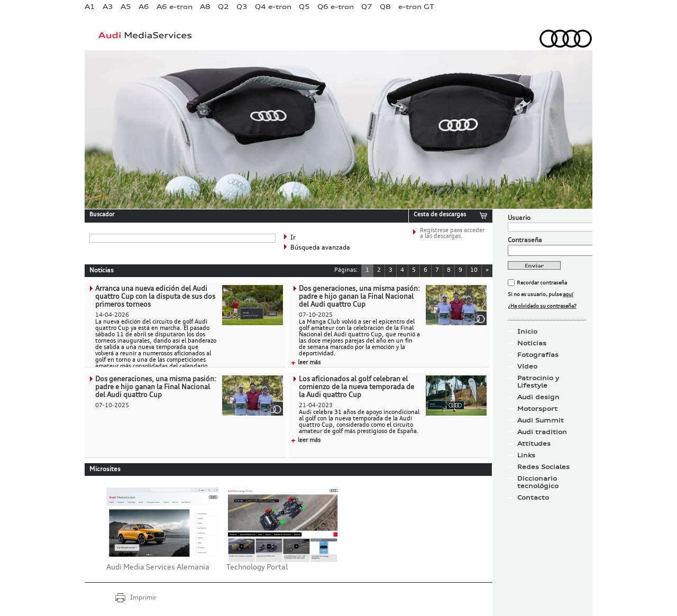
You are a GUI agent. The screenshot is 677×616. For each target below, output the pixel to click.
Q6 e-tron (336, 7)
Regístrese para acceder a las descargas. (452, 234)
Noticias (532, 343)
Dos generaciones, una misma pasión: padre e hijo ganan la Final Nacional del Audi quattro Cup (359, 297)
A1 (90, 7)
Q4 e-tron (273, 7)
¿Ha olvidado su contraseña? (542, 306)
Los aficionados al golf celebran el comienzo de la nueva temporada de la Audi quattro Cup (356, 387)
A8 (205, 7)
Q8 (385, 7)
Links (526, 455)
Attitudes (534, 444)
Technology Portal (257, 567)
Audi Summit (541, 420)
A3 (108, 7)
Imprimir (143, 598)
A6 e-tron (175, 7)
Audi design (538, 397)
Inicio (527, 332)
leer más (306, 363)
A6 (144, 7)
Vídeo (527, 366)
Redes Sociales (543, 467)
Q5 (304, 7)
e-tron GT (416, 7)
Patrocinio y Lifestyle (538, 382)
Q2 (223, 7)
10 (474, 270)
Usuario (519, 218)
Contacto (533, 498)
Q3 (242, 7)
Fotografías (538, 355)
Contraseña (525, 241)
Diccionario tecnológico (538, 482)
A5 (126, 7)
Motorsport (537, 409)
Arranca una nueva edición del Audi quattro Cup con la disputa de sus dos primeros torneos (155, 297)
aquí (568, 295)
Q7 (367, 7)
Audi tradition (542, 432)
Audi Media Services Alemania (158, 567)
